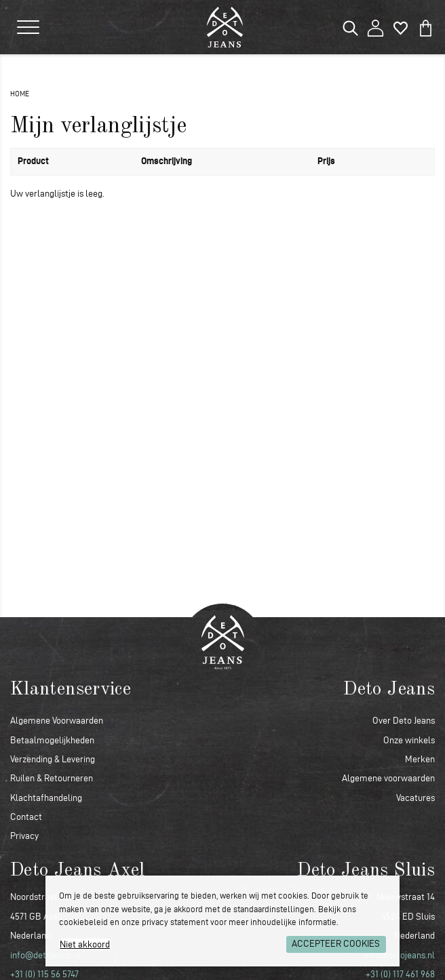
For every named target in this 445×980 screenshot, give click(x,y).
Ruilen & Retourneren (52, 778)
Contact (26, 817)
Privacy (24, 836)
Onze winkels (409, 740)
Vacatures (415, 798)
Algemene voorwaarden (388, 778)
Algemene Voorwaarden (57, 721)
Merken (420, 759)
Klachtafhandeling (46, 798)
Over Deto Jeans (404, 721)
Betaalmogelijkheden (52, 740)
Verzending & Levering (53, 759)
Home (20, 94)
